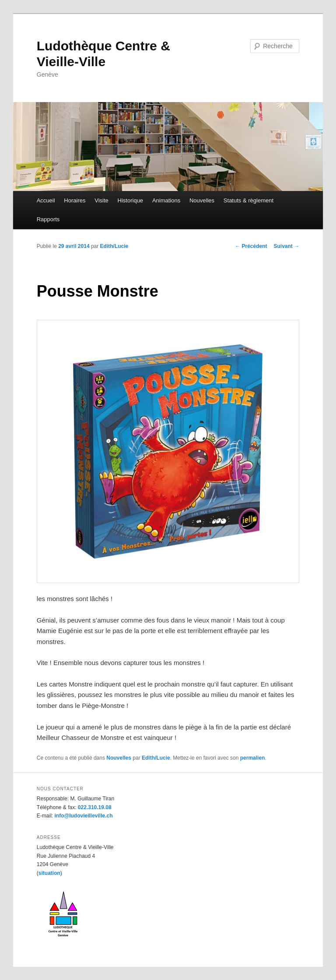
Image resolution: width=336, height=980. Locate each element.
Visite (101, 200)
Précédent (251, 246)
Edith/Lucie (114, 246)
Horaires (75, 200)
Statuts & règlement (248, 200)
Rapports (48, 219)
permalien (253, 758)
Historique (131, 200)
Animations (166, 200)
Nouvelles (202, 200)
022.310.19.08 (95, 807)
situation (49, 873)
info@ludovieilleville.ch (83, 816)
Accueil (46, 200)
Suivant (287, 246)
